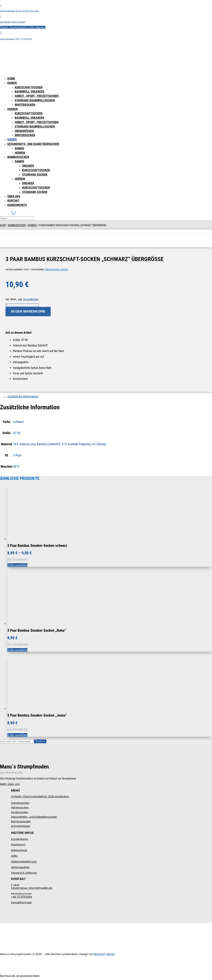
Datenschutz (19, 850)
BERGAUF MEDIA (104, 954)
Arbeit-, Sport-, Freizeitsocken (37, 96)
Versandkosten (31, 299)
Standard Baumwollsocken (35, 100)
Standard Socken (35, 175)
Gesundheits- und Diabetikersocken (33, 144)
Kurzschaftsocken (29, 87)
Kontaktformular (21, 902)
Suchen (40, 741)
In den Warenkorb (28, 311)
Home (11, 78)
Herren (12, 109)
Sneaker (28, 166)
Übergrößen (24, 131)
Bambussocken (18, 157)
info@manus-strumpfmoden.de (32, 888)
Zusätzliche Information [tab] (23, 396)
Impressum (18, 845)
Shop (3, 225)
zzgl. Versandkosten (18, 559)
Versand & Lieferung (24, 873)
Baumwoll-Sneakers (29, 91)
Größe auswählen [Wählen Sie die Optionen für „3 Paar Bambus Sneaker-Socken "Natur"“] (17, 650)
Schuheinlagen (21, 826)
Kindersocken (20, 812)
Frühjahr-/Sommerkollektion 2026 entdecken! (23, 27)
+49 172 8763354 (21, 897)
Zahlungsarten (20, 867)
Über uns (14, 196)
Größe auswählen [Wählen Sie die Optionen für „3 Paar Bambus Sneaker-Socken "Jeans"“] (17, 735)
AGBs (14, 856)
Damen (12, 83)
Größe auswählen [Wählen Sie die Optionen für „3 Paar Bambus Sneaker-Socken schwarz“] (17, 565)
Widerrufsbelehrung (24, 862)
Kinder (12, 140)
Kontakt (13, 201)
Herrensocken (20, 808)
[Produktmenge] (22, 305)
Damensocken (20, 803)
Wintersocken (25, 105)
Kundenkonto (17, 205)
